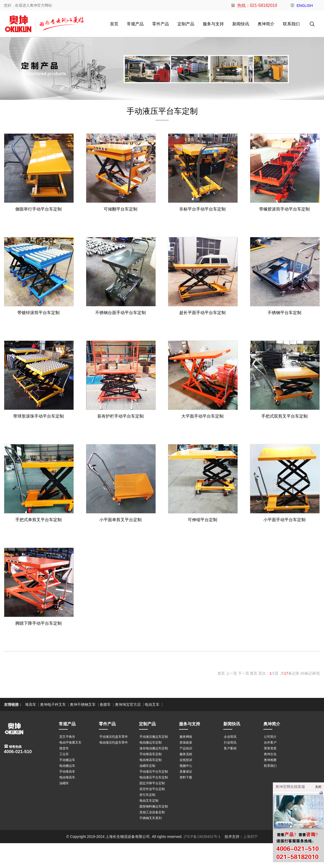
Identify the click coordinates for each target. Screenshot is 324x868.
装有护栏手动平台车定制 (120, 416)
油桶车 (64, 783)
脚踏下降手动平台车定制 (38, 623)
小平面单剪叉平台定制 (120, 520)
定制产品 (186, 24)
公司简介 (270, 737)
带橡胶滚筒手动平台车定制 (284, 209)
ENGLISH (305, 6)
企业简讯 (230, 737)
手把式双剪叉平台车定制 (284, 416)
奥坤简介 (266, 24)
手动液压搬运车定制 (154, 737)
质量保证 (186, 772)
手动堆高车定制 (151, 754)
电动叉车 (152, 704)
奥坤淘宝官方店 (128, 704)
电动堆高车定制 (151, 760)
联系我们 (291, 24)
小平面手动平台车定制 (284, 520)
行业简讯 (230, 743)
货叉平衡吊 (67, 737)
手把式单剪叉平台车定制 (38, 520)
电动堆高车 (67, 777)
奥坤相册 (270, 760)
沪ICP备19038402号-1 (202, 837)
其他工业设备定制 (152, 812)
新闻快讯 (241, 24)
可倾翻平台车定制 (120, 209)
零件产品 (161, 24)
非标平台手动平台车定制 (202, 209)
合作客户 (270, 743)
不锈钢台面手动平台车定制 (120, 313)
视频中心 (186, 766)
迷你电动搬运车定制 (154, 748)
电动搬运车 (67, 766)
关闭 (318, 787)
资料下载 (186, 777)
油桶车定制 (147, 766)
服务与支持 (213, 24)
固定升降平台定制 (152, 783)
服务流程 (186, 754)
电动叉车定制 (149, 801)
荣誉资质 (270, 748)
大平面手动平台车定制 (202, 416)
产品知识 (186, 748)
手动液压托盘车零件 (114, 737)
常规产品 (135, 24)
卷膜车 (105, 704)
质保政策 (186, 743)
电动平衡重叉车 (70, 743)
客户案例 (230, 748)
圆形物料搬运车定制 (154, 806)
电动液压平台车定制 (154, 777)
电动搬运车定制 (151, 743)
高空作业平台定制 (152, 789)
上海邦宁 (250, 837)
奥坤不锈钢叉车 (83, 704)
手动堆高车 (67, 772)
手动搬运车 (67, 760)
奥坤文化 (270, 754)
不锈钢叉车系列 (151, 818)
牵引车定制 (147, 795)
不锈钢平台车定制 (284, 313)
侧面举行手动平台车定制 (38, 209)
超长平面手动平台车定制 (202, 313)
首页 (114, 24)
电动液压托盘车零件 (114, 743)
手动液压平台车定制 (154, 772)
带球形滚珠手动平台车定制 (38, 416)
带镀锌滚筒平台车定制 (38, 313)
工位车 (64, 754)
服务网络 (186, 737)
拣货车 (64, 748)
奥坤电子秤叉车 (53, 704)
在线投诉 (186, 760)
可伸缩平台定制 (202, 520)
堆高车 (31, 704)
